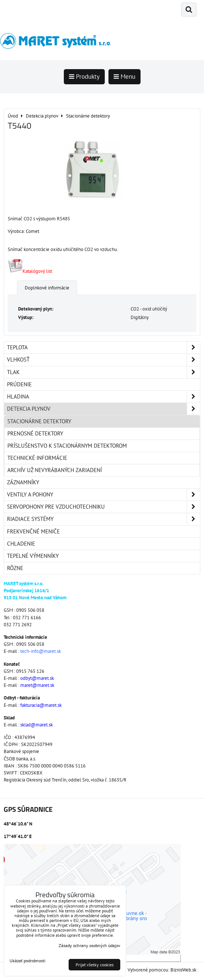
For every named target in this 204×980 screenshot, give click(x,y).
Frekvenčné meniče (33, 531)
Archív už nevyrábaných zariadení (55, 470)
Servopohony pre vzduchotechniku (103, 507)
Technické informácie (37, 458)
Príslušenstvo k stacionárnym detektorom (67, 446)
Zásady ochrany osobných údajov (89, 945)
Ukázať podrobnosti (27, 961)
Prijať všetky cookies (95, 965)
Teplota (103, 347)
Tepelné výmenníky (33, 556)
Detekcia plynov (103, 409)
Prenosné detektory (35, 433)
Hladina (103, 397)
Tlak (103, 372)
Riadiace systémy (103, 519)
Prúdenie (19, 384)
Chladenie (21, 544)
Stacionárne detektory (39, 421)
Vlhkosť (103, 360)
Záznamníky (23, 482)
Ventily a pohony (103, 495)
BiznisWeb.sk (183, 970)
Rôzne (15, 568)
